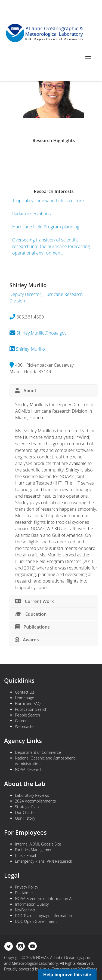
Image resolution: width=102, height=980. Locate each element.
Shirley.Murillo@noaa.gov (42, 333)
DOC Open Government (36, 921)
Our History (25, 818)
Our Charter (25, 812)
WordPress (88, 969)
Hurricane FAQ (28, 704)
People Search (27, 715)
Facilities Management (34, 850)
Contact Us (24, 692)
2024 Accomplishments (35, 801)
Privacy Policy (27, 887)
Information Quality (32, 904)
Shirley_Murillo (30, 349)
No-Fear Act (25, 910)
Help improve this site (67, 975)
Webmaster (25, 726)
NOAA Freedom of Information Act (45, 898)
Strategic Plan (27, 807)
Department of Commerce (38, 752)
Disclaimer (24, 893)
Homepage (24, 698)
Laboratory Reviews (32, 795)
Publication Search (31, 709)
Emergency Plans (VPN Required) (44, 861)
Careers (22, 721)
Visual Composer (55, 969)
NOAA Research (29, 769)
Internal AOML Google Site (38, 844)
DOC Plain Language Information (44, 916)
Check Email (25, 855)
